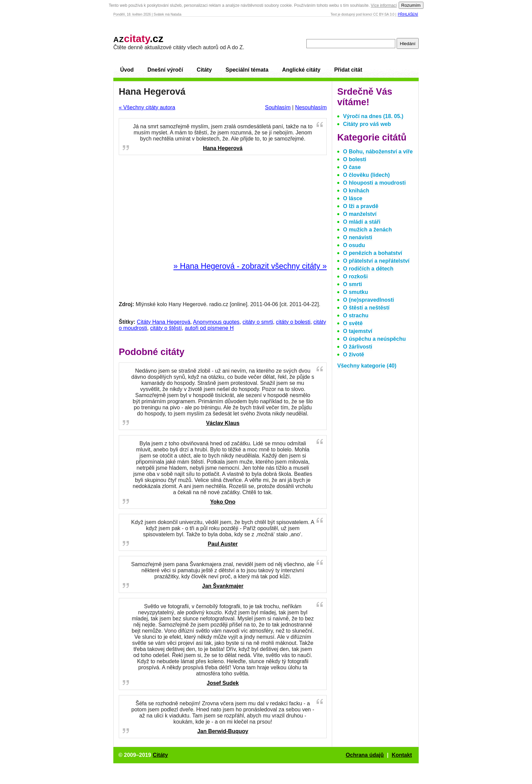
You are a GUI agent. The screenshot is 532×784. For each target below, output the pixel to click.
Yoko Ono (223, 502)
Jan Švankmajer (223, 586)
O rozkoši (355, 276)
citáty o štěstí (166, 328)
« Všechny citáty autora (147, 107)
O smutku (356, 292)
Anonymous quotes (216, 322)
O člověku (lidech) (366, 175)
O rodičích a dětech (368, 269)
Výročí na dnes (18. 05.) (373, 116)
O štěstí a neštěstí (366, 308)
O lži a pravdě (361, 206)
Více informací (384, 5)
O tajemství (358, 331)
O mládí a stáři (362, 222)
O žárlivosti (358, 347)
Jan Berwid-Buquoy (223, 731)
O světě (353, 323)
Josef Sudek (223, 683)
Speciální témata (247, 70)
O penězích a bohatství (373, 253)
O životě (354, 354)
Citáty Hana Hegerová (163, 322)
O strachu (356, 315)
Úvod (127, 70)
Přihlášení (408, 14)
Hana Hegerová (223, 148)
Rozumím (411, 5)
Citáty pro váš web (367, 124)
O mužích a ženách (367, 230)
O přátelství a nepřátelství (376, 261)
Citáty (204, 70)
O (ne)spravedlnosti (368, 300)
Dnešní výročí (165, 70)
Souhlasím (278, 107)
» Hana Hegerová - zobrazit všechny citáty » (250, 266)
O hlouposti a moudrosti (374, 183)
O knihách (356, 191)
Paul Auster (223, 544)
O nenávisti (358, 237)
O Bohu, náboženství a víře (378, 152)
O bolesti (355, 159)
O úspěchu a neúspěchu (374, 339)
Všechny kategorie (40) (367, 366)
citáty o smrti (258, 322)
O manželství (360, 214)
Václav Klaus (223, 423)
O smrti (353, 284)
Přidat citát (348, 70)
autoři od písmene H (209, 328)
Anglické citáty (301, 70)
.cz (138, 39)
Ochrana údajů (365, 755)
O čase (352, 167)
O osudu (354, 245)
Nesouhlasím (311, 107)
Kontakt (402, 755)
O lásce (353, 198)
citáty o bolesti (293, 322)
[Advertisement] (223, 209)
